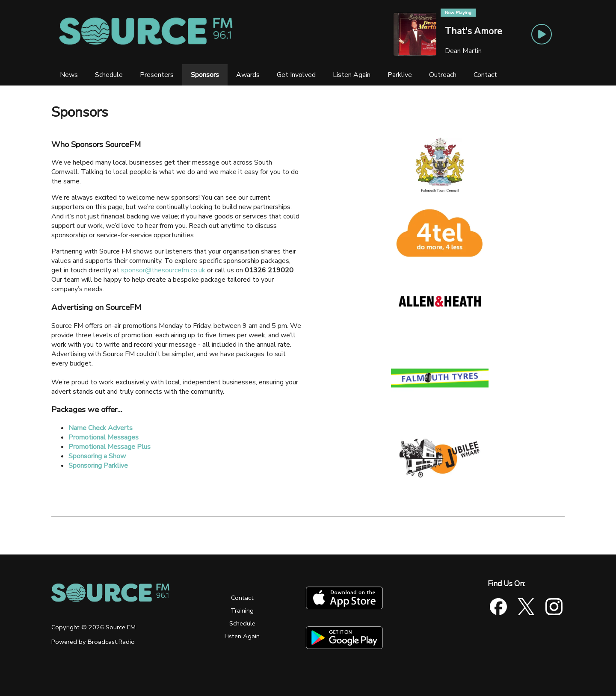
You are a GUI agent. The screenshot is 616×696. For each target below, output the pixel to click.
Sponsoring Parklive (98, 466)
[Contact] (485, 75)
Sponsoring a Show (97, 456)
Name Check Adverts (101, 428)
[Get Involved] (296, 75)
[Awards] (248, 75)
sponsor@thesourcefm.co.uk (163, 270)
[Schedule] (109, 75)
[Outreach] (443, 75)
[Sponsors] (205, 75)
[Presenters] (157, 75)
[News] (69, 75)
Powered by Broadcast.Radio (93, 642)
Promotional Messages (104, 437)
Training (242, 610)
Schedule (242, 623)
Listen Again (242, 636)
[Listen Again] (352, 75)
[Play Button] (542, 34)
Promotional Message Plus (110, 447)
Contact (242, 598)
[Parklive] (400, 75)
